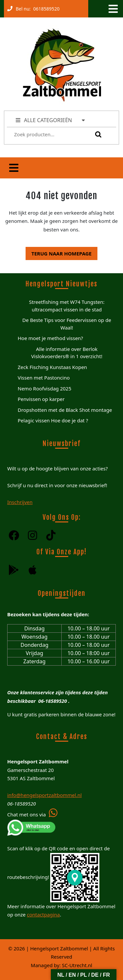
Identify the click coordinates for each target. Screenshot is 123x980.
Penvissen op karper (41, 399)
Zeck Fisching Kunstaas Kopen (52, 367)
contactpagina (43, 914)
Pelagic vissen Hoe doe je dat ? (53, 420)
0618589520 (45, 7)
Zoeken (97, 134)
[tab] (113, 9)
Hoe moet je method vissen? (50, 338)
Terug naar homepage (59, 252)
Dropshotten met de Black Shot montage (65, 410)
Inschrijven (20, 502)
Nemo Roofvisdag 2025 (44, 388)
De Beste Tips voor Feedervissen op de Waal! (67, 324)
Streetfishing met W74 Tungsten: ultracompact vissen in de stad (67, 306)
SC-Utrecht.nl (77, 965)
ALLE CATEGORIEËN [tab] (51, 120)
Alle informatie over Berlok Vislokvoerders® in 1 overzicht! (67, 353)
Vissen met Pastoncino (44, 378)
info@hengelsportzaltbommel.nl (44, 795)
